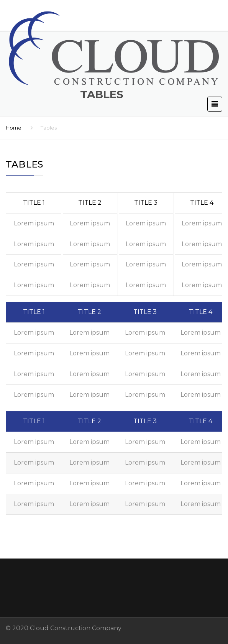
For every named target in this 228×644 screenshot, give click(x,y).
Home (14, 128)
